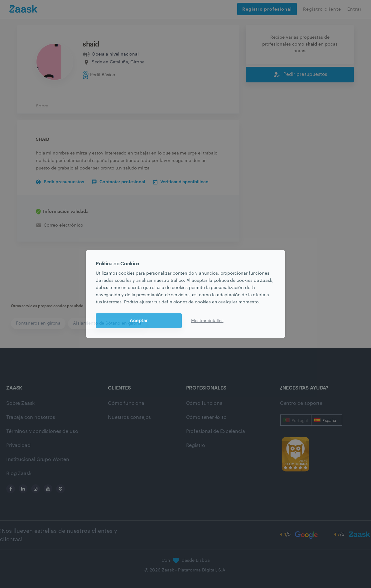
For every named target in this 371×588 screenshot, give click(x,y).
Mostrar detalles (207, 321)
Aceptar (139, 321)
